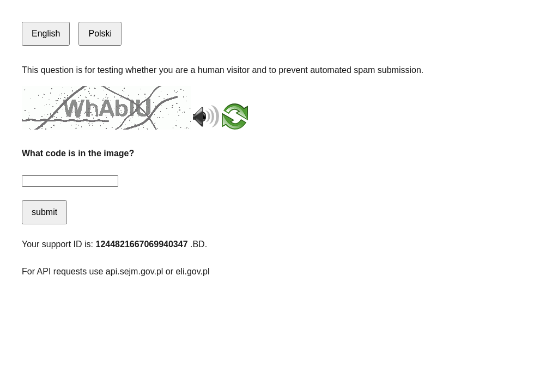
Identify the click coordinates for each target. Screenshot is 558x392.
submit (44, 212)
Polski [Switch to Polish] (100, 33)
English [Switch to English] (46, 33)
